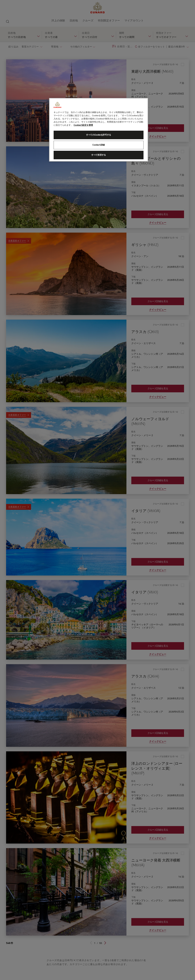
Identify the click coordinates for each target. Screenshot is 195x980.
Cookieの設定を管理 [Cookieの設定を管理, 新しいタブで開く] (83, 125)
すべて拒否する (99, 155)
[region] (99, 130)
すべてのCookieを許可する (99, 135)
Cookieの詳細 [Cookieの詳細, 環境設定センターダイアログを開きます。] (99, 145)
